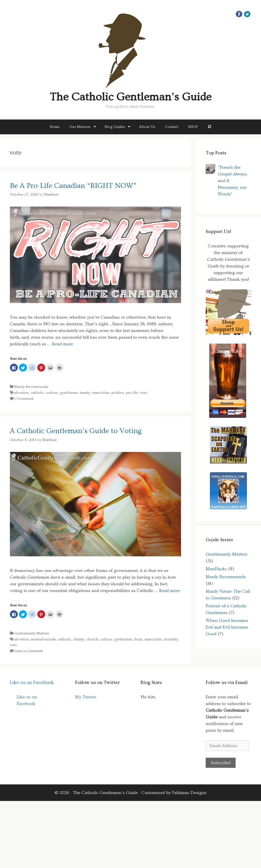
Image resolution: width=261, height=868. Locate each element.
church (92, 639)
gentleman (69, 393)
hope (138, 639)
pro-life (132, 393)
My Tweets (86, 697)
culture (52, 393)
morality (171, 639)
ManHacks (216, 569)
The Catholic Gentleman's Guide (131, 97)
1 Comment (24, 399)
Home (55, 127)
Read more (62, 344)
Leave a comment (29, 651)
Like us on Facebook (32, 682)
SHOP (193, 127)
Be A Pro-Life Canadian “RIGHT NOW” (73, 186)
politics (118, 393)
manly (85, 393)
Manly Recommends (31, 387)
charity (79, 639)
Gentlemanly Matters (32, 633)
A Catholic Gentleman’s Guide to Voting (76, 431)
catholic (37, 393)
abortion (21, 393)
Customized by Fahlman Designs (174, 793)
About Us (147, 127)
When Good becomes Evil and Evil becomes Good (227, 627)
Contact (172, 127)
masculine (101, 393)
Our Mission (80, 127)
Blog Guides (115, 127)
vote (143, 393)
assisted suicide (43, 639)
